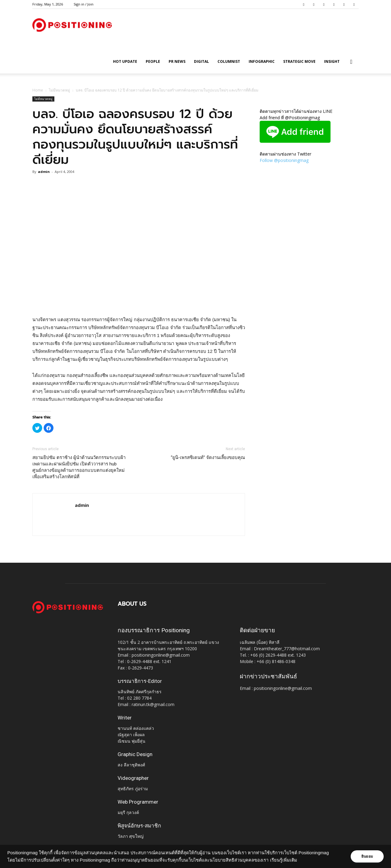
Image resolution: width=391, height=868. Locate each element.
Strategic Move (299, 61)
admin (44, 172)
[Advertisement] (139, 300)
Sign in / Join (84, 4)
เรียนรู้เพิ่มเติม (284, 860)
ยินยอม (367, 856)
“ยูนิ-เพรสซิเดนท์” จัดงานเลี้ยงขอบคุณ (208, 457)
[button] (351, 62)
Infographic (262, 61)
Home (38, 90)
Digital (201, 61)
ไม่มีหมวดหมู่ (59, 90)
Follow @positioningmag (284, 160)
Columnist (229, 61)
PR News (177, 61)
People (153, 61)
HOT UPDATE (125, 61)
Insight (332, 61)
